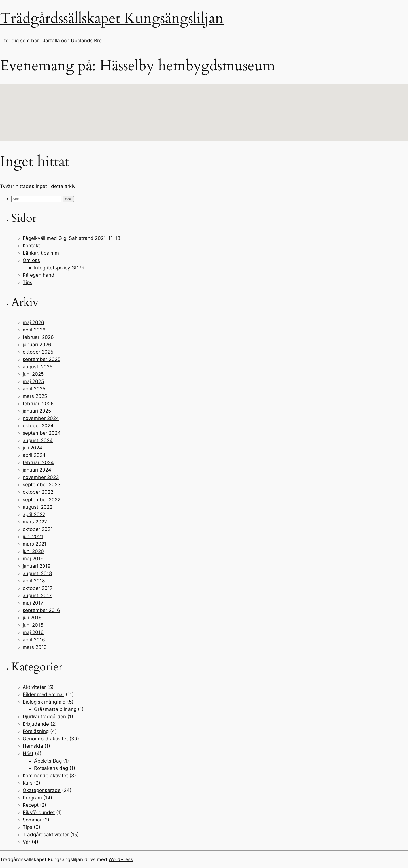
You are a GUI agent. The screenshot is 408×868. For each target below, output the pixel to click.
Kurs (28, 783)
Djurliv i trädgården (44, 717)
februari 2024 (38, 462)
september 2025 (42, 359)
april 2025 (34, 389)
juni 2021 (33, 537)
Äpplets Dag (48, 761)
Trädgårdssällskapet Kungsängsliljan (112, 18)
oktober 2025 (38, 352)
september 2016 (41, 610)
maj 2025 (33, 381)
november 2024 (41, 418)
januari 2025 (37, 411)
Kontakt (31, 246)
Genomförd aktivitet (45, 739)
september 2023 (42, 485)
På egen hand (39, 275)
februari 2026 (38, 337)
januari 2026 (37, 345)
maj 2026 (33, 322)
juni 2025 (33, 374)
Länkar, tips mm (41, 253)
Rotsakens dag (51, 768)
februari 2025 (38, 404)
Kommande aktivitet (45, 776)
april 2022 (34, 514)
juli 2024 (32, 448)
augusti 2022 (38, 507)
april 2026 (34, 330)
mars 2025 (35, 396)
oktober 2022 (38, 492)
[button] (204, 107)
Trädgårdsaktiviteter (46, 835)
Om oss (31, 260)
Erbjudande (36, 724)
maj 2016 (33, 632)
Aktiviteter (34, 687)
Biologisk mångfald (44, 702)
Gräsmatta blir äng (55, 709)
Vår (26, 842)
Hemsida (33, 746)
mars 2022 (35, 522)
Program (32, 798)
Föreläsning (36, 731)
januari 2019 (37, 566)
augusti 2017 (37, 595)
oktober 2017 (38, 588)
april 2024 (34, 455)
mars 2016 (35, 647)
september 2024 (42, 433)
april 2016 (34, 640)
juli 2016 (32, 618)
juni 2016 (33, 625)
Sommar (32, 820)
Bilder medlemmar (43, 694)
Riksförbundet (39, 812)
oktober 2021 (38, 529)
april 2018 (34, 581)
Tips (27, 282)
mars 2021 (35, 544)
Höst (28, 753)
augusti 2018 (37, 573)
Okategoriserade (42, 790)
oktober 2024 (38, 426)
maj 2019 (33, 559)
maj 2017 (33, 603)
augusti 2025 (38, 367)
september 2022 (42, 500)
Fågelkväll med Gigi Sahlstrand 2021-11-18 (71, 238)
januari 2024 (37, 470)
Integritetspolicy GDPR (59, 268)
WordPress (121, 859)
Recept (31, 805)
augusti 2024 (38, 440)
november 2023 (41, 477)
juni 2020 (33, 551)
